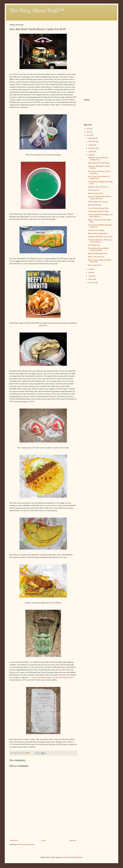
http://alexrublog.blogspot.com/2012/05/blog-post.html (53, 677)
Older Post (73, 840)
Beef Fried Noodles (95, 205)
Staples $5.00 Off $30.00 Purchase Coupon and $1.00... (100, 198)
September (92, 148)
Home (44, 840)
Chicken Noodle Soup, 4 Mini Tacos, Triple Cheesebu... (100, 241)
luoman (65, 857)
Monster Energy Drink (96, 193)
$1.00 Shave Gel (94, 190)
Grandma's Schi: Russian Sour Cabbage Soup (98, 159)
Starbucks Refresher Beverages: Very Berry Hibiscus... (100, 216)
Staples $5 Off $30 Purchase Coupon (100, 237)
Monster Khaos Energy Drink (98, 233)
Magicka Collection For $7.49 (98, 187)
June (90, 269)
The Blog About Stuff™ (37, 11)
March (91, 279)
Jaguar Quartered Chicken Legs (99, 163)
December (92, 138)
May (90, 273)
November (92, 142)
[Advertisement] (43, 829)
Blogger (79, 857)
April (90, 276)
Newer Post (14, 840)
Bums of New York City (96, 257)
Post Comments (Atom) (26, 844)
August (91, 152)
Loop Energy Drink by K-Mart (98, 211)
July (90, 155)
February (92, 283)
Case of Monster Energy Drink (98, 208)
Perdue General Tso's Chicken (98, 202)
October (91, 145)
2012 (88, 135)
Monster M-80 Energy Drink (98, 253)
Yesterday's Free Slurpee (96, 230)
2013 (88, 132)
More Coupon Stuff (95, 265)
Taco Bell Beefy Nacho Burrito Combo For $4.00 (98, 249)
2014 (88, 129)
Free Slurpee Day (94, 245)
